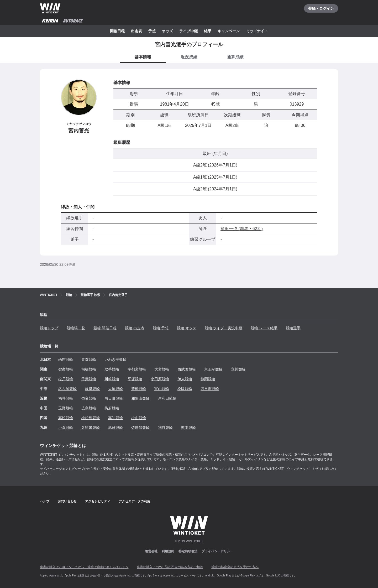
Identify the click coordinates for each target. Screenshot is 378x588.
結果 (208, 31)
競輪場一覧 (76, 328)
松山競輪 (139, 418)
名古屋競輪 (67, 389)
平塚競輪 (135, 379)
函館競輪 (66, 360)
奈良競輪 (89, 398)
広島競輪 (89, 408)
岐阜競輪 (92, 389)
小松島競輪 (91, 418)
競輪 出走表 (135, 328)
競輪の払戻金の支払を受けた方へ (235, 567)
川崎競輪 (112, 379)
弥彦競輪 (66, 369)
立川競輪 (238, 369)
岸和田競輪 (167, 398)
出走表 (136, 31)
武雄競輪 (115, 428)
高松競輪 (66, 418)
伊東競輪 (185, 379)
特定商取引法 (188, 551)
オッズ (167, 31)
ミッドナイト (257, 31)
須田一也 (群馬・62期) (242, 229)
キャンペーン (229, 31)
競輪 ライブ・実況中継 (224, 328)
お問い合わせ (67, 501)
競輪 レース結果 (264, 328)
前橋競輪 (89, 369)
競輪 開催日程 (105, 328)
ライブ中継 (188, 31)
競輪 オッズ (187, 328)
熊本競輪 (188, 428)
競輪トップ (49, 328)
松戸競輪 (66, 379)
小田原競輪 (160, 379)
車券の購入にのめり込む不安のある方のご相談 (170, 567)
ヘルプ (45, 501)
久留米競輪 (91, 428)
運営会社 (151, 551)
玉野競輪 (66, 408)
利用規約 (168, 551)
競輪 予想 (161, 328)
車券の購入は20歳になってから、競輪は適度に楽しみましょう (84, 567)
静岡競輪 (208, 379)
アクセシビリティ (98, 501)
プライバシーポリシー (217, 551)
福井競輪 (66, 398)
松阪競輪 (185, 389)
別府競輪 (165, 428)
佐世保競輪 (140, 428)
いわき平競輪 (115, 360)
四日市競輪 (210, 389)
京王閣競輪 (213, 369)
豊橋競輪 (139, 389)
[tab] (189, 57)
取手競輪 (112, 369)
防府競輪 (112, 408)
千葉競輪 (89, 379)
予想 (152, 31)
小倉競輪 (66, 428)
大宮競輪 (162, 369)
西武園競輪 (187, 369)
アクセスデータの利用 (134, 501)
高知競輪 (115, 418)
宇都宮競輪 (137, 369)
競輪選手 (293, 328)
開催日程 (117, 31)
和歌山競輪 (140, 398)
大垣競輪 (115, 389)
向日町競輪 (114, 398)
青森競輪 (89, 360)
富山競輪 (162, 389)
